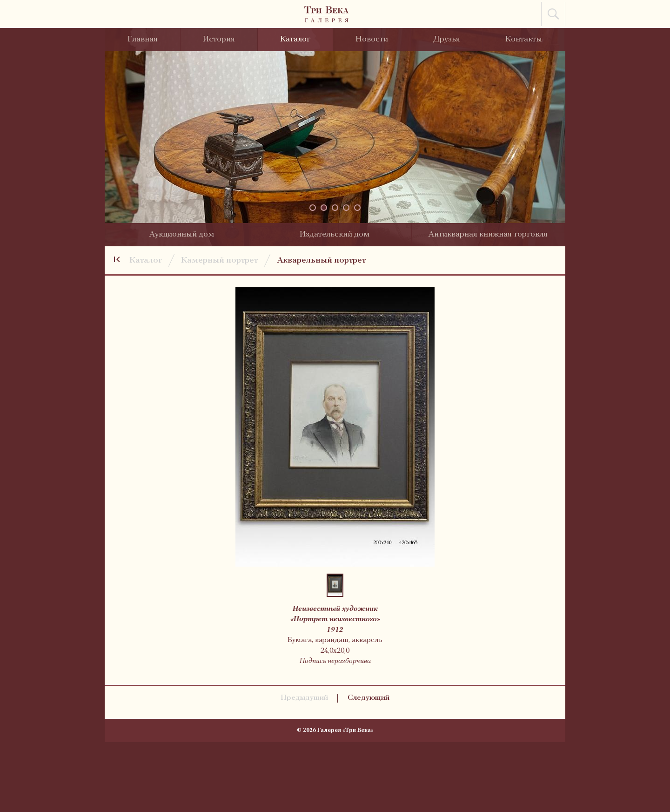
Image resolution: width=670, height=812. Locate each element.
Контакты (524, 39)
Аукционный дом (181, 234)
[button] (313, 208)
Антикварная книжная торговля (488, 234)
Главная (143, 39)
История (219, 39)
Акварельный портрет (321, 261)
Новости (372, 39)
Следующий (368, 698)
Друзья (447, 39)
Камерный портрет (219, 261)
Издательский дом (335, 234)
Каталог (295, 39)
